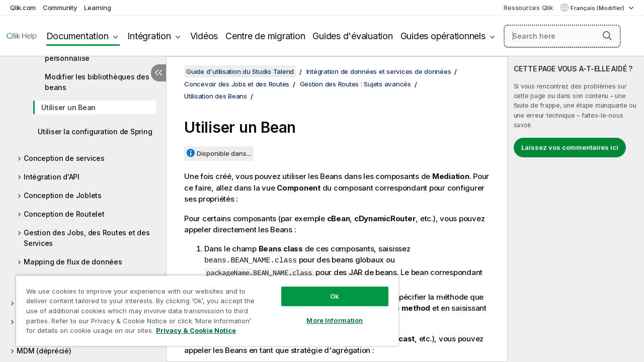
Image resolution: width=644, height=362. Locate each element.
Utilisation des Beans (216, 96)
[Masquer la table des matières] (158, 73)
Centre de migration (265, 36)
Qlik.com (23, 8)
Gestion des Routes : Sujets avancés (355, 84)
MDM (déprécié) (44, 351)
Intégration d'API (52, 177)
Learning (97, 8)
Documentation (77, 36)
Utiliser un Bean (68, 107)
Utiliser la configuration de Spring (95, 131)
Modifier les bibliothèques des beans (97, 82)
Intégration (149, 36)
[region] (203, 307)
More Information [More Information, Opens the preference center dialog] (327, 313)
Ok (327, 289)
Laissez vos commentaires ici (570, 147)
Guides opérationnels (443, 36)
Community (60, 8)
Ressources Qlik (528, 8)
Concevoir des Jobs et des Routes (237, 84)
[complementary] (576, 209)
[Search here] (562, 36)
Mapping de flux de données (73, 262)
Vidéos (204, 36)
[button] (607, 36)
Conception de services (64, 158)
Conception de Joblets (63, 195)
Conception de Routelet (64, 214)
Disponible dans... (224, 153)
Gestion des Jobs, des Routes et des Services (87, 238)
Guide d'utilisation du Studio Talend (240, 71)
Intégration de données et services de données (379, 71)
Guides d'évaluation (352, 36)
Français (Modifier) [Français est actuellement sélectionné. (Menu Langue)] (598, 8)
